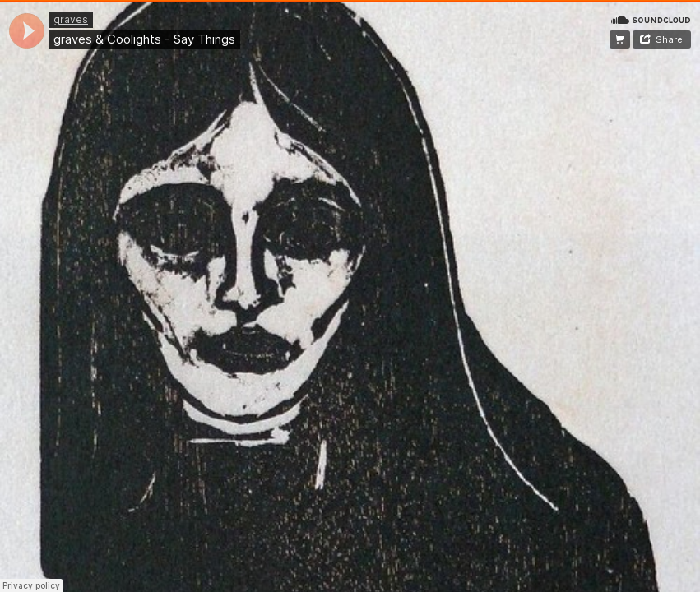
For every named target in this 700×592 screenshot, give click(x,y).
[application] (27, 31)
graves (71, 19)
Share (669, 39)
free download (620, 39)
